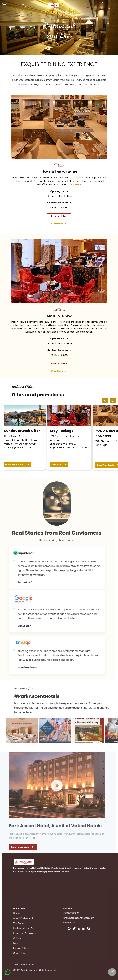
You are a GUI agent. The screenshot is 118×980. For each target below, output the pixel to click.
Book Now (59, 465)
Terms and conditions (35, 964)
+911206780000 (82, 913)
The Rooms (30, 923)
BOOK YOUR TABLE (18, 464)
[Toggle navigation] (4, 5)
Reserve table (59, 216)
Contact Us (30, 953)
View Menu (59, 224)
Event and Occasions (36, 933)
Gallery (28, 938)
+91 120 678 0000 (59, 207)
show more (75, 184)
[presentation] (105, 400)
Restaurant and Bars (35, 928)
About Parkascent (34, 918)
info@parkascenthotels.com (90, 918)
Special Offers (32, 948)
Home (27, 913)
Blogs (27, 943)
